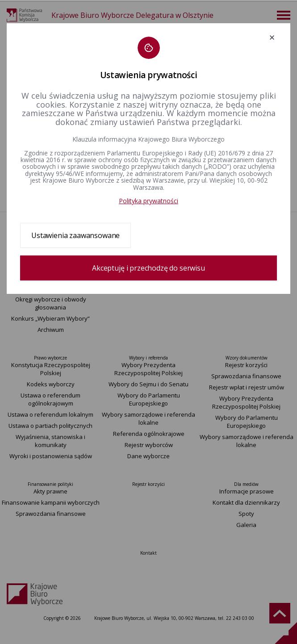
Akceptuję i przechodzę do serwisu (148, 268)
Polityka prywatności (148, 201)
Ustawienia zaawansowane (75, 235)
